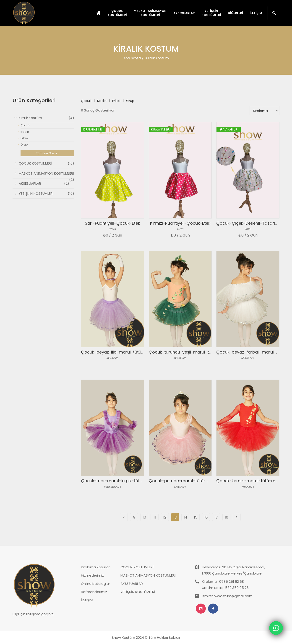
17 (216, 517)
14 (185, 517)
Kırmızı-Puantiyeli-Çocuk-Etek (180, 223)
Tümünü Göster (47, 153)
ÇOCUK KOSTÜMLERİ (137, 567)
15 (196, 517)
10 (144, 517)
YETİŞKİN (211, 13)
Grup (130, 101)
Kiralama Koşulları (96, 567)
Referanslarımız (94, 592)
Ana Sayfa (132, 58)
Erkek (116, 101)
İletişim (256, 13)
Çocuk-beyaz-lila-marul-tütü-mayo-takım (125, 352)
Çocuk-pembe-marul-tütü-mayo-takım (190, 481)
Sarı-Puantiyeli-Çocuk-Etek (112, 223)
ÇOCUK (117, 13)
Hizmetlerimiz (92, 575)
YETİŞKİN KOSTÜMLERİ (138, 592)
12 (165, 517)
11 (155, 517)
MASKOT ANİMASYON (150, 13)
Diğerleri (235, 13)
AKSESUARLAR (132, 584)
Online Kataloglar (95, 584)
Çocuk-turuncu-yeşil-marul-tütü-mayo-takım (196, 352)
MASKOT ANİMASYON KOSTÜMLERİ (148, 575)
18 (227, 517)
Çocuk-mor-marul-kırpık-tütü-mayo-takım (125, 481)
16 (206, 517)
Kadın (102, 101)
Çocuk (86, 101)
